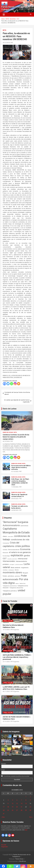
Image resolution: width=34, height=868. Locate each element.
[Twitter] (8, 384)
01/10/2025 (15, 472)
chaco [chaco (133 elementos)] (5, 536)
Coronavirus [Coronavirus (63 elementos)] (6, 543)
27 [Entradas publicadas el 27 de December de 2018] (17, 810)
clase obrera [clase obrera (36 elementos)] (10, 537)
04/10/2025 (6, 441)
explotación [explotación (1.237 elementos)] (17, 555)
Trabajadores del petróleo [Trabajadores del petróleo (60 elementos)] (16, 588)
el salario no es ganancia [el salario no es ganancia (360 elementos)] (20, 552)
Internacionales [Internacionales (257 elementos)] (9, 561)
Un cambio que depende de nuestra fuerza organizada (17, 401)
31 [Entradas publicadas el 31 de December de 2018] (4, 814)
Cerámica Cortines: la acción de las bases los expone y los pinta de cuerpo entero (16, 437)
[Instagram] (15, 384)
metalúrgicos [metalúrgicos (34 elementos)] (11, 570)
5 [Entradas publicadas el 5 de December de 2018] (13, 800)
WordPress (23, 861)
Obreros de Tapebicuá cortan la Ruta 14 (19, 495)
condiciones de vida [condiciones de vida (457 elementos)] (20, 540)
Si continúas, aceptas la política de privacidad (15, 776)
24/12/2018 (6, 43)
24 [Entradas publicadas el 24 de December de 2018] (4, 810)
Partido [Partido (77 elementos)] (5, 576)
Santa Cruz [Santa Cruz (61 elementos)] (22, 583)
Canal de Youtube (10, 601)
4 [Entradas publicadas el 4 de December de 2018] (8, 800)
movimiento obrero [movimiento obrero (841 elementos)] (12, 572)
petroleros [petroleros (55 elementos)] (17, 576)
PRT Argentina (15, 630)
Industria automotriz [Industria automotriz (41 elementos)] (12, 559)
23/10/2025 (6, 721)
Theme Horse (19, 859)
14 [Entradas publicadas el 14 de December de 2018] (21, 803)
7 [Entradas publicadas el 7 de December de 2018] (21, 800)
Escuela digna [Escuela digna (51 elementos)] (6, 556)
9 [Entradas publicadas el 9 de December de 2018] (30, 800)
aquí (26, 830)
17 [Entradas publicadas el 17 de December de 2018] (4, 807)
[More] (19, 384)
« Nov (3, 817)
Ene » (31, 817)
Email (3, 770)
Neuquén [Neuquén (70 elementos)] (25, 573)
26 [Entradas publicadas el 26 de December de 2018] (13, 810)
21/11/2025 (6, 662)
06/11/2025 (6, 691)
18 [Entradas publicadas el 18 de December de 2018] (8, 807)
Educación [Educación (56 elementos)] (5, 553)
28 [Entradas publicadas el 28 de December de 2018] (21, 810)
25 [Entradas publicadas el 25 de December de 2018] (8, 810)
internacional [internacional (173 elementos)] (23, 559)
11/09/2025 (15, 487)
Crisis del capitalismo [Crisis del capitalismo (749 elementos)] (11, 544)
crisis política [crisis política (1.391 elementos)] (22, 546)
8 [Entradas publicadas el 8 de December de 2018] (26, 800)
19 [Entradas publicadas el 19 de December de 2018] (13, 807)
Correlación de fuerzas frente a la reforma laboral (17, 393)
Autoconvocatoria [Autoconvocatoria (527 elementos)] (11, 525)
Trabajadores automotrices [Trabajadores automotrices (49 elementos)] (10, 586)
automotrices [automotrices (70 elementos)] (24, 526)
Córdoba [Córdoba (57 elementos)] (5, 550)
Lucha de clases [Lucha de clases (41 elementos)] (19, 564)
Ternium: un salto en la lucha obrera (19, 507)
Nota (4, 30)
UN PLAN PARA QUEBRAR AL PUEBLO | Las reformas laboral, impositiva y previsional (17, 657)
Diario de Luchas (10, 409)
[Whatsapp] (12, 384)
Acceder (4, 845)
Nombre (4, 764)
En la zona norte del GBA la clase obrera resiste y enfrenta (21, 467)
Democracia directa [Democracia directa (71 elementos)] (14, 550)
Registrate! (5, 847)
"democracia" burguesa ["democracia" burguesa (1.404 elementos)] (15, 522)
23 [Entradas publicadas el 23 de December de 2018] (30, 807)
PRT (12, 43)
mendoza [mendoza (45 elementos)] (5, 570)
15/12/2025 (6, 630)
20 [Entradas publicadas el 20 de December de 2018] (17, 807)
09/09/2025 (15, 499)
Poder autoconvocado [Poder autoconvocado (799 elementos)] (15, 578)
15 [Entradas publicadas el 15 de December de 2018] (26, 803)
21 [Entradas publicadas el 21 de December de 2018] (21, 807)
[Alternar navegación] (4, 14)
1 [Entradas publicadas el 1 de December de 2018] (26, 797)
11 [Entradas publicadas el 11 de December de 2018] (8, 803)
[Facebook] (4, 384)
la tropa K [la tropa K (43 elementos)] (12, 564)
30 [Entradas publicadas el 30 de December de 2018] (30, 810)
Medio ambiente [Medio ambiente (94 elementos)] (16, 568)
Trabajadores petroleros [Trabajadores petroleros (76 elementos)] (10, 591)
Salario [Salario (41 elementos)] (17, 583)
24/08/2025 (15, 510)
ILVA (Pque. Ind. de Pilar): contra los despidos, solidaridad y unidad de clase (20, 482)
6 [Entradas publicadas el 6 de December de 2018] (17, 800)
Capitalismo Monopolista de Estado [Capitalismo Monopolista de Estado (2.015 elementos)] (16, 531)
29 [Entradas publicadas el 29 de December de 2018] (26, 810)
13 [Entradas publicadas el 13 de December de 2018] (17, 803)
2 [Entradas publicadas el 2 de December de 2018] (30, 797)
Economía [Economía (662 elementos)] (25, 549)
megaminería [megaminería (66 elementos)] (25, 568)
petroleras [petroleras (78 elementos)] (11, 576)
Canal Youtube (8, 621)
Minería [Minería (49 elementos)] (17, 570)
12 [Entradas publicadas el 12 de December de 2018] (13, 803)
